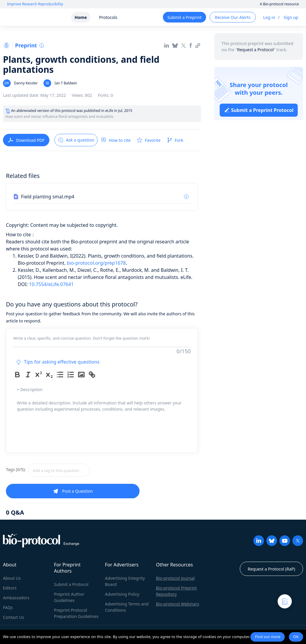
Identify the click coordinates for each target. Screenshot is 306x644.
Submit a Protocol (71, 584)
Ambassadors (16, 598)
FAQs (8, 607)
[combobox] (80, 470)
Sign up (291, 17)
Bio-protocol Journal (175, 578)
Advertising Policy (122, 594)
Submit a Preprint (184, 17)
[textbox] (59, 470)
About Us (12, 578)
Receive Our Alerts (233, 17)
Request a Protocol (255, 50)
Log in (269, 17)
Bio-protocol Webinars (178, 604)
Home (81, 17)
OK (296, 637)
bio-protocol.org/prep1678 (96, 263)
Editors (10, 588)
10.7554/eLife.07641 (51, 284)
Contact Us (13, 617)
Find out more (268, 637)
